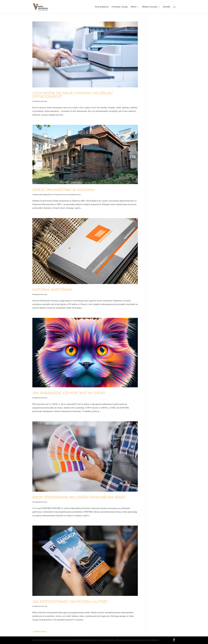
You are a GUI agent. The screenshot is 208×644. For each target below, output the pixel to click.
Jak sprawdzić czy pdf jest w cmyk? (69, 393)
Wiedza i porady (150, 7)
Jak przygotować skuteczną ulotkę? (70, 602)
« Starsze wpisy (39, 632)
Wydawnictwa (75, 195)
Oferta (133, 7)
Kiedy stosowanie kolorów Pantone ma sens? (79, 497)
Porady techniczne (40, 101)
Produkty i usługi (120, 7)
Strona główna (102, 7)
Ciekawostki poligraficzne (42, 195)
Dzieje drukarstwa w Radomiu (64, 190)
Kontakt (167, 7)
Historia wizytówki (52, 290)
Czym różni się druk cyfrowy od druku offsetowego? (73, 95)
